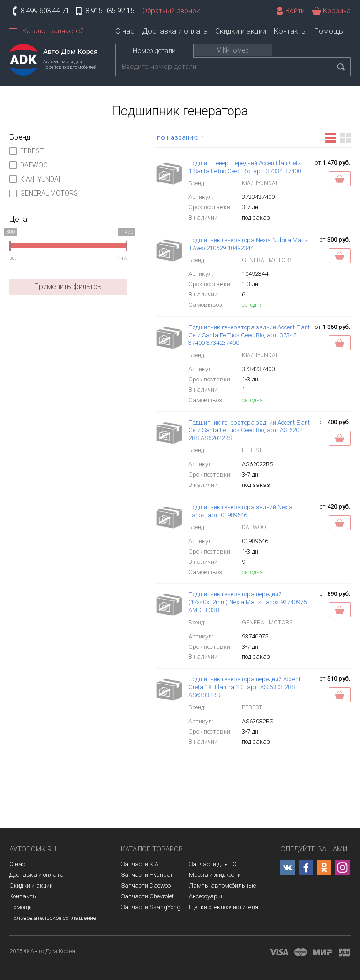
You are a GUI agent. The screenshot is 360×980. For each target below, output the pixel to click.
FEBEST (27, 151)
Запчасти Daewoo (146, 885)
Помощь (329, 31)
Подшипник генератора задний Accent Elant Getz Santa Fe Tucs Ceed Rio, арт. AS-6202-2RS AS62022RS (249, 430)
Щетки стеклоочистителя (224, 907)
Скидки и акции (241, 31)
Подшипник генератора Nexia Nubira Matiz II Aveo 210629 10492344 (248, 244)
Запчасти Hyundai (146, 875)
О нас (125, 31)
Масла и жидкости (215, 875)
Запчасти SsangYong (151, 907)
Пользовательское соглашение (53, 918)
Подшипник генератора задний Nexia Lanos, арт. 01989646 (240, 511)
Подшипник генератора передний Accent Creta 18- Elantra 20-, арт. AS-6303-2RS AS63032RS (244, 687)
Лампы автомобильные (222, 885)
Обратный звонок (171, 11)
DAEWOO (29, 165)
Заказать (340, 179)
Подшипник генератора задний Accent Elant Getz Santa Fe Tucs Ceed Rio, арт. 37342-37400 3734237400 (249, 335)
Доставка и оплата (175, 31)
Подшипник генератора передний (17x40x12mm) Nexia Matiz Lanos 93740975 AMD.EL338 (247, 602)
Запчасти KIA (140, 864)
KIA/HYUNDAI (35, 179)
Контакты (290, 31)
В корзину (340, 256)
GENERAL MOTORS (44, 193)
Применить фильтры (68, 286)
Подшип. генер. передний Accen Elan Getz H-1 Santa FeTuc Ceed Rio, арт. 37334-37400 (248, 167)
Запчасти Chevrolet (147, 896)
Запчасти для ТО (213, 864)
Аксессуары (206, 896)
